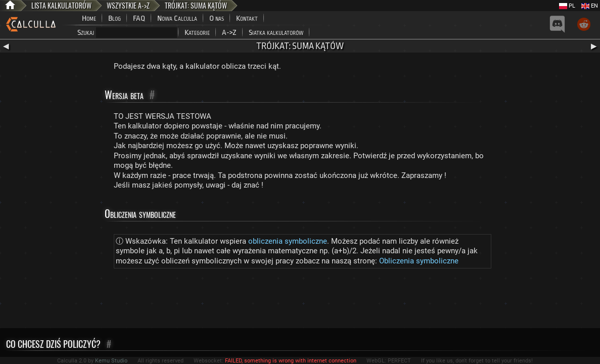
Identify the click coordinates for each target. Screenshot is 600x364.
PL (567, 6)
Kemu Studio (111, 361)
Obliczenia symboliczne (419, 261)
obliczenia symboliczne (288, 241)
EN (590, 6)
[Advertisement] (300, 300)
